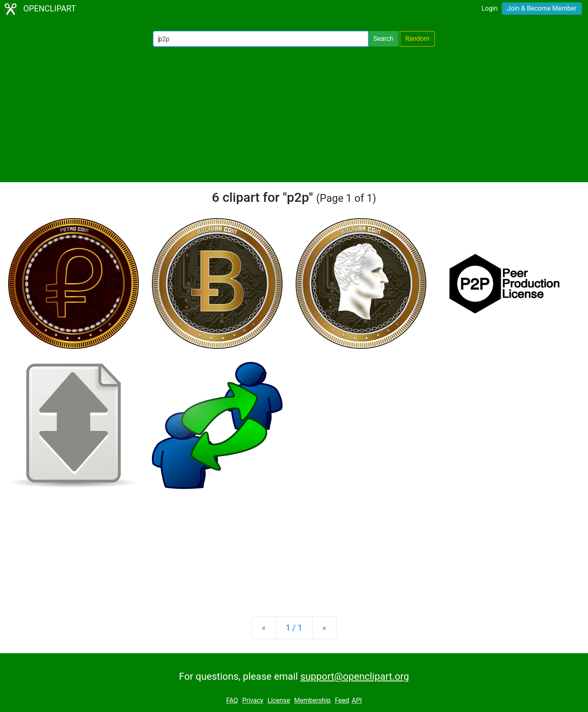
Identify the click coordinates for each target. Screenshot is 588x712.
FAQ (232, 700)
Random (417, 39)
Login (489, 8)
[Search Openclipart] (261, 39)
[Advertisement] (294, 114)
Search (383, 39)
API (357, 700)
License (279, 700)
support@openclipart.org (354, 676)
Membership (312, 700)
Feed (342, 700)
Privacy (253, 700)
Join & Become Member (542, 8)
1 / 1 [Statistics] (294, 628)
